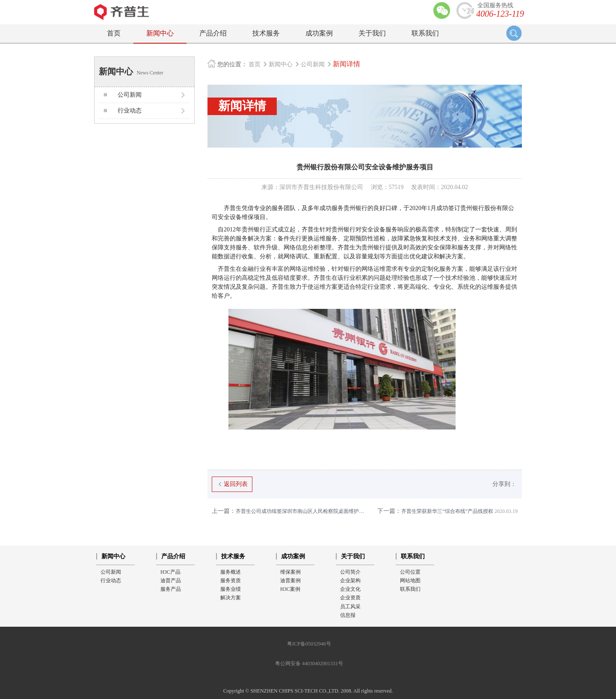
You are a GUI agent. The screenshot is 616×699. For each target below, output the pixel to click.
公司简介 (350, 572)
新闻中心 (160, 33)
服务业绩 (231, 589)
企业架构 (350, 581)
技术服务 (266, 33)
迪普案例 (290, 581)
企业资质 (350, 598)
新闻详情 (346, 64)
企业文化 (350, 589)
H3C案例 (290, 589)
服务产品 (171, 589)
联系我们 (425, 33)
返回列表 (232, 484)
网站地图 (410, 581)
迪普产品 (171, 581)
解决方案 (231, 598)
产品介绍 (213, 33)
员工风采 (350, 607)
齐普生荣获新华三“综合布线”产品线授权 (447, 511)
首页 (114, 33)
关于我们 (372, 33)
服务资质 (231, 581)
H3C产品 (170, 572)
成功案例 (319, 33)
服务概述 (231, 572)
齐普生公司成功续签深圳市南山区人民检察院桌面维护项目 (288, 511)
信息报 (348, 615)
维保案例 (290, 572)
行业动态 (111, 581)
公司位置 (410, 572)
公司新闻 (314, 64)
